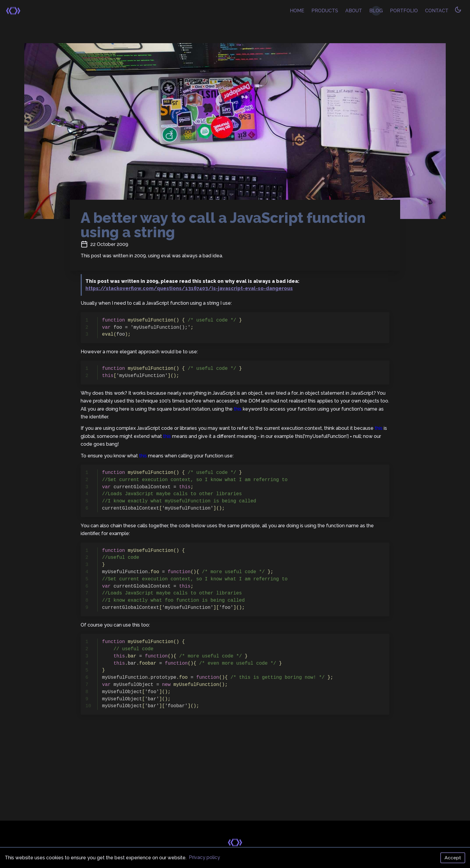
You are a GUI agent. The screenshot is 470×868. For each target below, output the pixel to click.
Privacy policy (204, 857)
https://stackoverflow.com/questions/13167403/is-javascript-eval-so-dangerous (189, 288)
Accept (453, 858)
